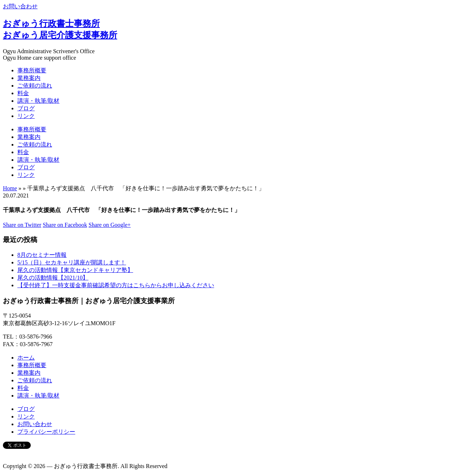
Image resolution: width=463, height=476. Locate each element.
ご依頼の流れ (35, 86)
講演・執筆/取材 (38, 101)
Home (10, 188)
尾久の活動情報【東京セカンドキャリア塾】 (75, 270)
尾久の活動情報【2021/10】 (53, 278)
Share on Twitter (22, 225)
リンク (26, 116)
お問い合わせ (20, 6)
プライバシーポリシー (46, 432)
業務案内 (29, 78)
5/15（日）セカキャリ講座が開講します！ (72, 262)
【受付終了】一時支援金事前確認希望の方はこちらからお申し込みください (116, 285)
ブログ (26, 108)
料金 (23, 93)
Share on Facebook (65, 225)
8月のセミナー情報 (42, 255)
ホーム (26, 358)
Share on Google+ (110, 225)
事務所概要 (32, 70)
